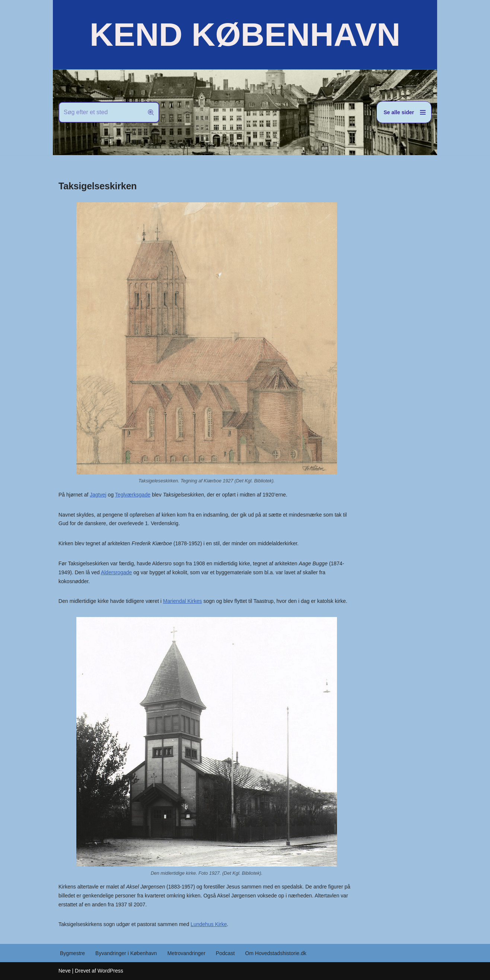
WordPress (110, 971)
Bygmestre (72, 953)
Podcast (225, 953)
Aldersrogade (116, 572)
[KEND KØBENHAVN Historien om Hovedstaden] (245, 35)
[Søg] (101, 112)
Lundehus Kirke (208, 924)
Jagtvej (98, 495)
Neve (65, 971)
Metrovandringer (186, 953)
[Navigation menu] (404, 112)
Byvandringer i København (126, 953)
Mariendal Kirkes (182, 601)
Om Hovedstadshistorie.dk (275, 953)
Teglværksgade (133, 495)
